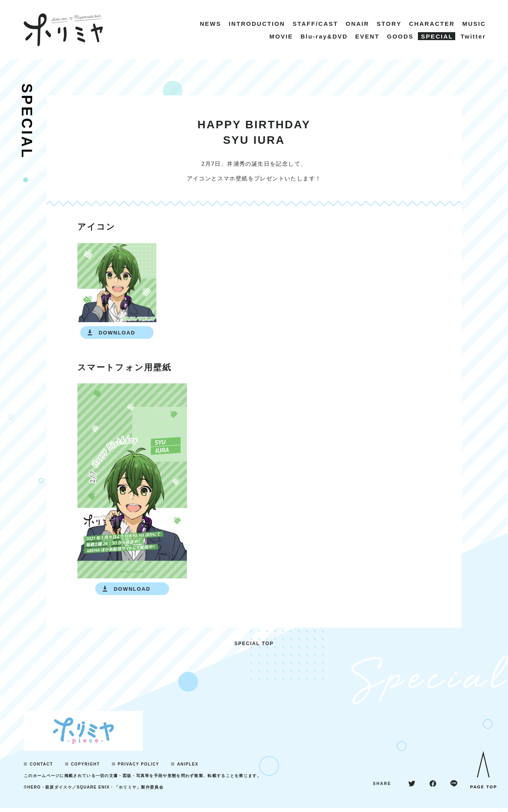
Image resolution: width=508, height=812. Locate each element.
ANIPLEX (188, 768)
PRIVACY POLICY (139, 768)
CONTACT (41, 768)
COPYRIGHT (86, 768)
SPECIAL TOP (254, 647)
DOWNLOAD (117, 333)
